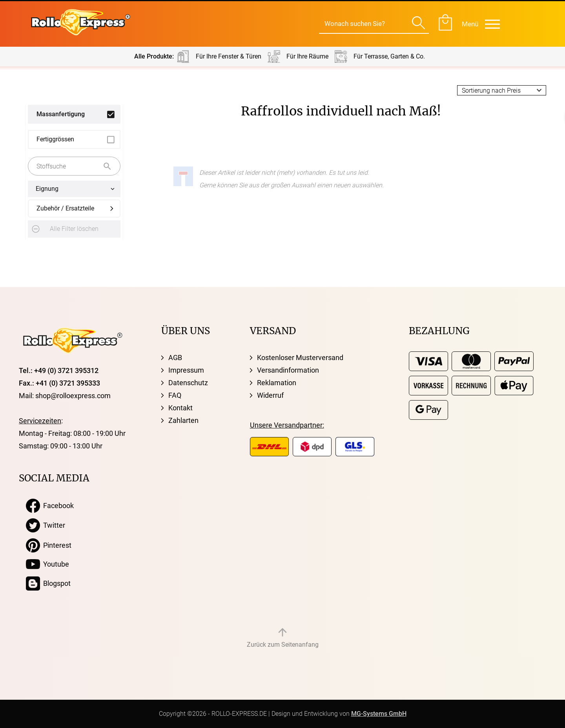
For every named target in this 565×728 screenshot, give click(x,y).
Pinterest (49, 545)
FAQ (175, 395)
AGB (175, 358)
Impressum (186, 370)
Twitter (46, 525)
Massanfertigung (61, 114)
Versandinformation (288, 370)
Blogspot (48, 583)
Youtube (47, 564)
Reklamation (277, 383)
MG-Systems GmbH (379, 714)
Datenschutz (188, 383)
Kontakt (180, 408)
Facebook (50, 506)
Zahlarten (183, 420)
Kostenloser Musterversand (300, 358)
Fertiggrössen (55, 139)
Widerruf (270, 395)
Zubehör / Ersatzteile (65, 208)
